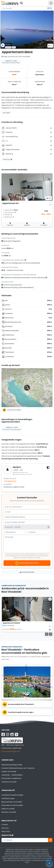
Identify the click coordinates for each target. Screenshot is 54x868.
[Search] (22, 3)
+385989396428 (10, 481)
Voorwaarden (7, 751)
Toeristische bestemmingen (12, 795)
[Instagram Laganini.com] (8, 735)
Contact (5, 825)
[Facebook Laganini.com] (3, 735)
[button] (27, 388)
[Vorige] (47, 634)
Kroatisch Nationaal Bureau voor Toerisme (18, 768)
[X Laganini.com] (16, 735)
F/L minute (44, 224)
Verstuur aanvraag (27, 563)
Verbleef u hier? (11, 62)
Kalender (27, 224)
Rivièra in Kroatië (8, 809)
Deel (50, 8)
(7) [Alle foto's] (50, 46)
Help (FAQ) (6, 831)
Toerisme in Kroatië (9, 782)
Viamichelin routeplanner (11, 778)
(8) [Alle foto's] (49, 198)
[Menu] (51, 3)
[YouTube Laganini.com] (12, 735)
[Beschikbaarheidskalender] (50, 630)
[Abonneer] (50, 840)
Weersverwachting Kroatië (12, 765)
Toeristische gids (8, 798)
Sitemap (17, 751)
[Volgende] (51, 634)
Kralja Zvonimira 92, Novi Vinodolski (16, 57)
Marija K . (9, 44)
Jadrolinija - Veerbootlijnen (12, 775)
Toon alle (7, 159)
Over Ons (5, 828)
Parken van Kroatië (9, 772)
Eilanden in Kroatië (9, 812)
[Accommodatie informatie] (50, 626)
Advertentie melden (27, 572)
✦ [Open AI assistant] (49, 863)
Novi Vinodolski (7, 8)
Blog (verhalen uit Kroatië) (12, 802)
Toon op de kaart (12, 410)
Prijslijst (10, 224)
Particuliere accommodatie (12, 805)
